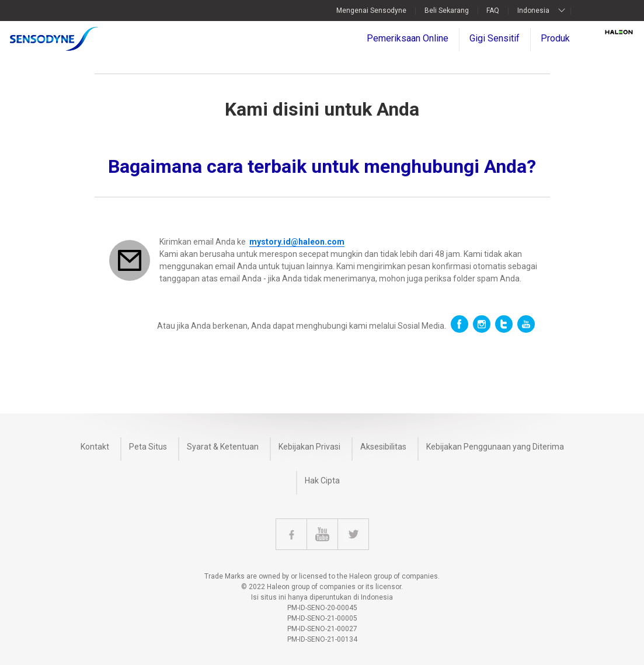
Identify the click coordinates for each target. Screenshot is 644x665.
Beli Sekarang (447, 11)
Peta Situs (148, 447)
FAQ (493, 11)
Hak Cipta (322, 481)
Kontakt (95, 447)
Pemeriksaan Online (408, 38)
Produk (555, 38)
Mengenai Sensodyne (371, 11)
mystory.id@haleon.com (297, 242)
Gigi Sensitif (495, 38)
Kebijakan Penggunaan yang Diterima (495, 447)
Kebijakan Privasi (309, 447)
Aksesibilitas (383, 447)
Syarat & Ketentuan (223, 447)
